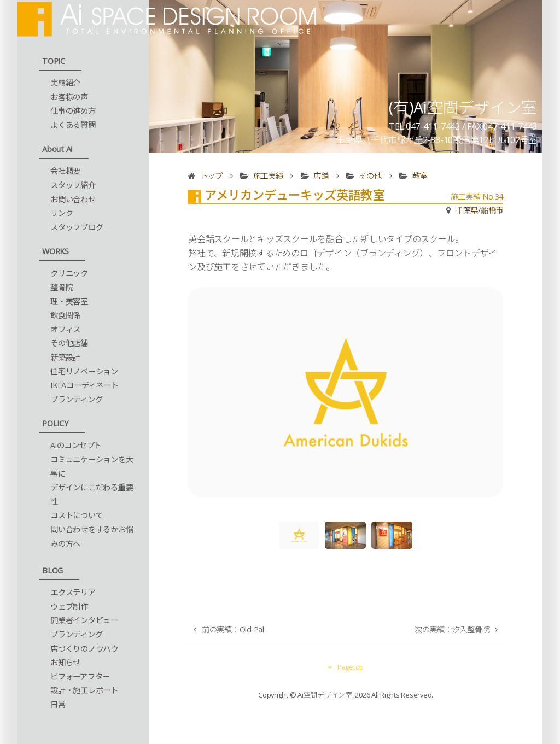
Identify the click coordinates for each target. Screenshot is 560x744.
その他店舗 (69, 343)
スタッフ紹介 (73, 185)
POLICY (55, 423)
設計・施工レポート (84, 690)
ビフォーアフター (80, 676)
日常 (58, 704)
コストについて (77, 515)
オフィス (65, 329)
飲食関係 (65, 315)
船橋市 (492, 210)
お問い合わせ (73, 199)
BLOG (52, 570)
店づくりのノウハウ (84, 649)
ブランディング (76, 399)
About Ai (57, 149)
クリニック (69, 273)
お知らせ (65, 662)
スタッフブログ (77, 227)
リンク (62, 213)
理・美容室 (69, 301)
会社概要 (65, 171)
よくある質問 (73, 125)
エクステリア (73, 592)
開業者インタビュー (84, 620)
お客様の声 (69, 97)
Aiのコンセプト (76, 445)
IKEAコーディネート (84, 385)
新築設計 (65, 357)
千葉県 (467, 210)
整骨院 (62, 287)
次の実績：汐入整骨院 (452, 629)
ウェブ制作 (69, 607)
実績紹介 (65, 83)
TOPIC (54, 61)
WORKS (56, 251)
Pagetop (346, 667)
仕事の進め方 (73, 111)
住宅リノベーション (84, 371)
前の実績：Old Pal (233, 629)
